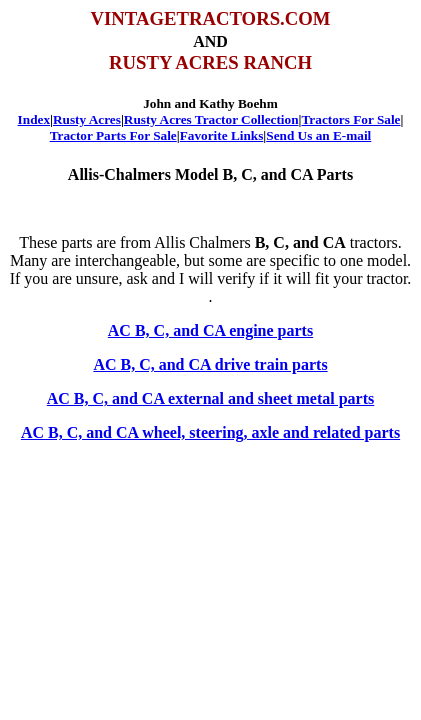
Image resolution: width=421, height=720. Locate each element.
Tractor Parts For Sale (113, 135)
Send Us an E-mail (318, 135)
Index (34, 119)
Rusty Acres (87, 119)
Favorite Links (222, 135)
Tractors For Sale (351, 119)
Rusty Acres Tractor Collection (211, 119)
